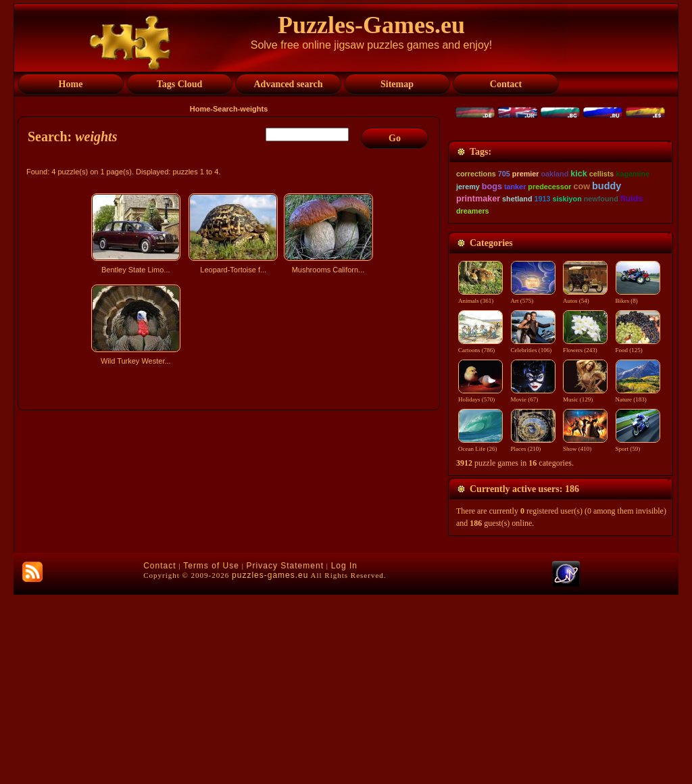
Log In (344, 755)
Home (200, 109)
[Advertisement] (230, 489)
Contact (159, 755)
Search (225, 109)
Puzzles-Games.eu (371, 25)
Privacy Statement (285, 755)
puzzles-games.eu (270, 764)
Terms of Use (211, 755)
